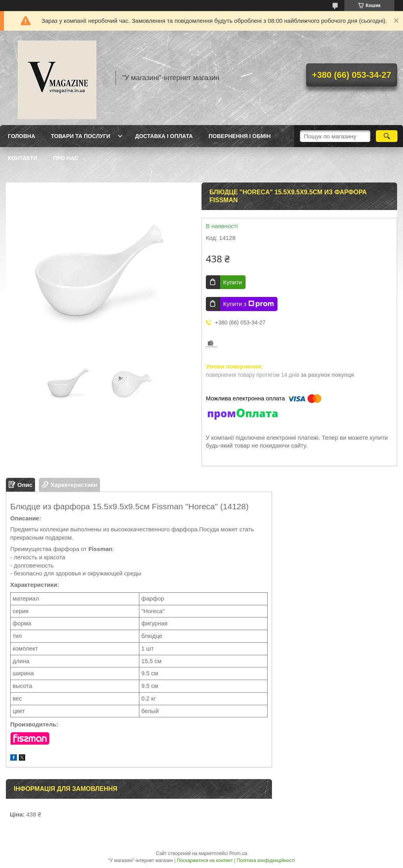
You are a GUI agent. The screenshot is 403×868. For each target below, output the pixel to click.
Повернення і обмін (240, 136)
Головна (21, 136)
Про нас (66, 158)
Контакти (23, 158)
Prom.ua (238, 853)
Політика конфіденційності (266, 861)
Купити (233, 282)
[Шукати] (387, 136)
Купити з (249, 304)
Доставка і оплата (164, 136)
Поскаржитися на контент (205, 861)
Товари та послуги (80, 136)
